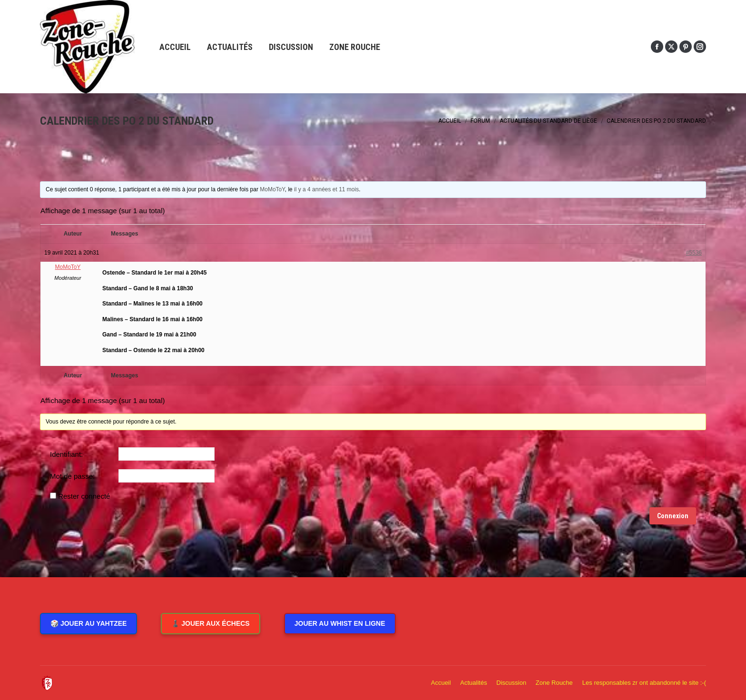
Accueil (450, 121)
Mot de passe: (72, 476)
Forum (480, 121)
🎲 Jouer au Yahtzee (88, 623)
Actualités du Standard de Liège (548, 121)
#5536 (694, 253)
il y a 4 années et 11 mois (326, 189)
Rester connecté (84, 496)
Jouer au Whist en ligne (340, 623)
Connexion (673, 516)
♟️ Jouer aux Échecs (210, 623)
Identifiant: (66, 454)
